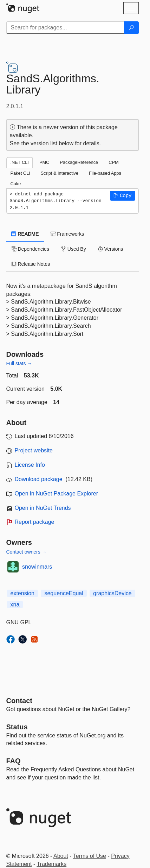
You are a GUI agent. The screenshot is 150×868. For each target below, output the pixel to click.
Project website (34, 450)
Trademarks (51, 864)
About (61, 856)
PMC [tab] (44, 162)
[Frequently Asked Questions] (14, 761)
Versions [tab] (111, 249)
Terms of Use (90, 856)
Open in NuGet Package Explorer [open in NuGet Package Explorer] (56, 494)
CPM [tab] (113, 162)
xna (15, 605)
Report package (35, 522)
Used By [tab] (74, 249)
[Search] (131, 28)
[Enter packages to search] (65, 28)
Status (17, 727)
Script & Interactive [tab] (60, 173)
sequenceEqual (64, 593)
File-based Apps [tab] (105, 173)
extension (23, 593)
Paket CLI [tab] (20, 173)
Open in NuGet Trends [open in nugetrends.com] (43, 508)
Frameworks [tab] (67, 234)
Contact (19, 701)
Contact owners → (27, 552)
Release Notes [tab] (31, 264)
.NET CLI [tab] (20, 162)
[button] (123, 196)
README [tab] (25, 234)
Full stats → (19, 363)
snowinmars (37, 567)
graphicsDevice (112, 593)
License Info (30, 465)
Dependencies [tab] (30, 249)
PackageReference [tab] (79, 162)
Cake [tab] (16, 184)
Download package (39, 479)
